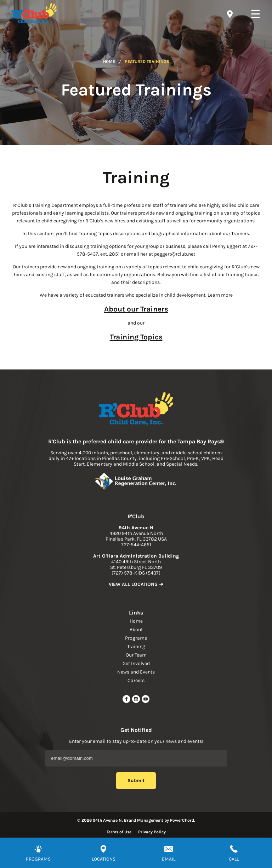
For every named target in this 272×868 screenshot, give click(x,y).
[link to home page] (136, 410)
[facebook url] (127, 702)
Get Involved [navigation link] (136, 663)
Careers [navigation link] (136, 680)
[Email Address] (136, 758)
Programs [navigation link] (136, 638)
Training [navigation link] (136, 646)
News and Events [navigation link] (136, 672)
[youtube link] (146, 702)
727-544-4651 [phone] (136, 545)
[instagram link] (137, 702)
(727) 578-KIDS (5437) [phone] (136, 573)
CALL (234, 859)
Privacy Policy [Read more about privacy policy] (152, 832)
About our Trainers (136, 309)
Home (109, 62)
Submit (136, 780)
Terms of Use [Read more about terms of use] (119, 832)
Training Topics (136, 337)
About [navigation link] (136, 630)
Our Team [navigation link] (136, 655)
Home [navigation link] (136, 621)
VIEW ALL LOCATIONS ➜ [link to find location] (136, 584)
